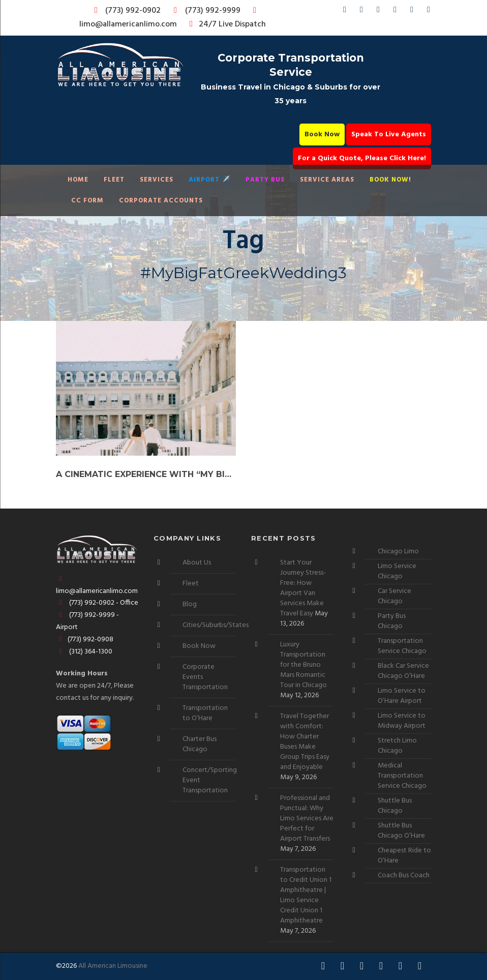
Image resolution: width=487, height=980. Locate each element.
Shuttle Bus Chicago (395, 806)
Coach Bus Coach (404, 875)
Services (157, 180)
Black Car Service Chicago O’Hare (403, 671)
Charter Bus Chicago (200, 744)
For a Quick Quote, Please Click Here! (362, 158)
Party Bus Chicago (392, 621)
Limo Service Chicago (397, 571)
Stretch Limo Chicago (397, 746)
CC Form (87, 201)
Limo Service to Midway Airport (402, 721)
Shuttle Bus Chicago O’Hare (401, 831)
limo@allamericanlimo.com (170, 19)
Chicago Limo (398, 552)
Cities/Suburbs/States (216, 625)
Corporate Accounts (161, 201)
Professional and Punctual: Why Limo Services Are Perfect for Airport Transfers (307, 819)
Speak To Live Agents (389, 135)
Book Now (322, 135)
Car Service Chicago (394, 596)
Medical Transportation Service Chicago (402, 776)
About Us (197, 563)
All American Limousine (113, 966)
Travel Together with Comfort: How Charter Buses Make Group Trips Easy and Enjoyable (305, 742)
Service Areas (327, 180)
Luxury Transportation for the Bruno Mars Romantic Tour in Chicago (303, 665)
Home (78, 180)
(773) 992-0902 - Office (97, 603)
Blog (190, 604)
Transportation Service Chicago (402, 646)
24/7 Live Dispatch (226, 24)
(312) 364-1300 (84, 652)
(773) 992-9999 (204, 11)
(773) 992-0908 (85, 640)
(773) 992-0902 (126, 11)
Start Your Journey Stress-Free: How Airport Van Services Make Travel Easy (303, 588)
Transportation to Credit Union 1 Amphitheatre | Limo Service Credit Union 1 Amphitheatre (306, 895)
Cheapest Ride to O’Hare (404, 856)
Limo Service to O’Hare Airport (402, 696)
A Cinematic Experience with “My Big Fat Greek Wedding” (146, 474)
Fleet (114, 180)
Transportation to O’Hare (205, 713)
